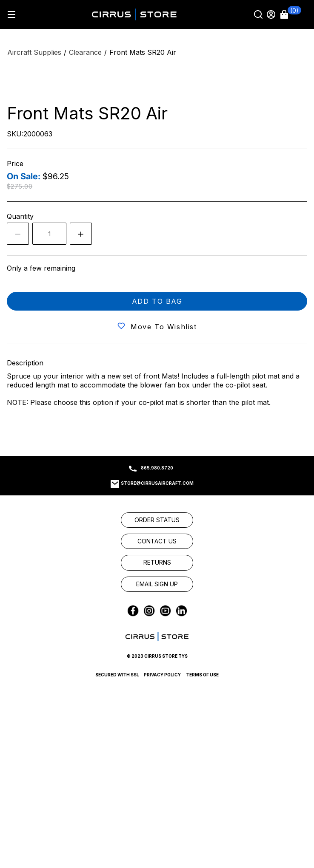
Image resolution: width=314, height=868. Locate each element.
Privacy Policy (162, 675)
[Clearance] (85, 52)
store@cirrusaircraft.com (157, 483)
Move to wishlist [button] (164, 327)
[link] (157, 520)
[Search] (259, 14)
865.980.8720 (157, 468)
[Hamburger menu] (11, 14)
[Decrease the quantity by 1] (18, 234)
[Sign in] (272, 14)
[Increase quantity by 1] (81, 234)
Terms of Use (202, 675)
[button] (291, 14)
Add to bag (157, 301)
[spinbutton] (49, 234)
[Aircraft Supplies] (34, 52)
